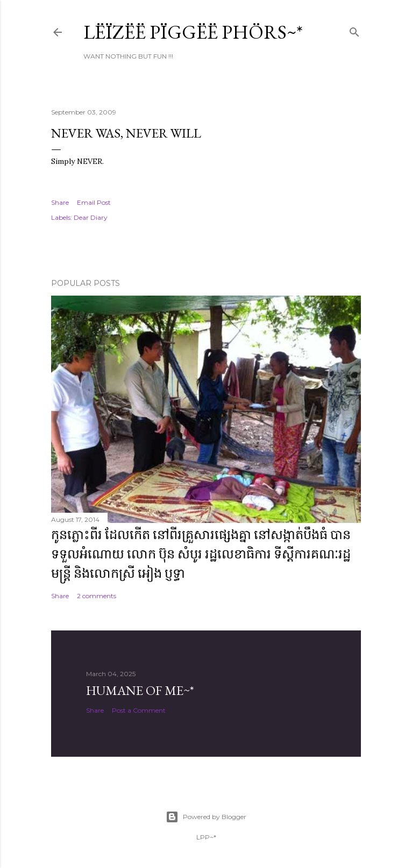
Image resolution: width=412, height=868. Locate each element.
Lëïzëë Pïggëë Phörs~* (193, 32)
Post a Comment (139, 710)
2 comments (97, 596)
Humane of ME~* (140, 690)
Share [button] (60, 202)
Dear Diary (91, 217)
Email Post (94, 202)
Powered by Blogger (206, 817)
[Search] (354, 30)
